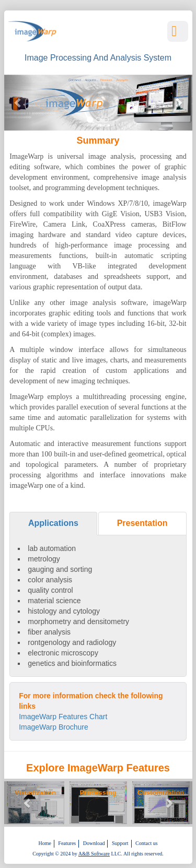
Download (94, 843)
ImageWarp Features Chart (63, 717)
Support (120, 843)
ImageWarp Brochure (54, 727)
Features (67, 843)
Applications (53, 523)
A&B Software (94, 854)
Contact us (147, 843)
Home (44, 843)
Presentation (142, 523)
